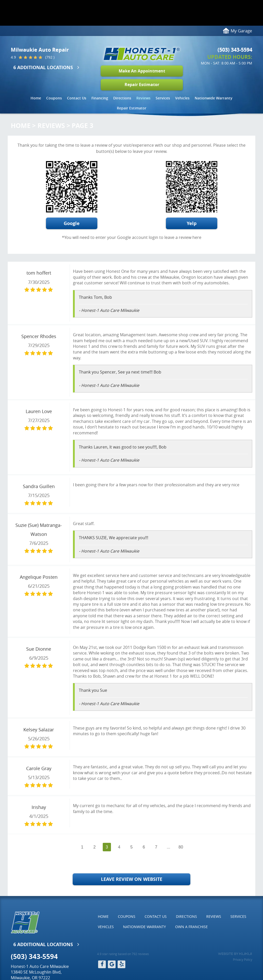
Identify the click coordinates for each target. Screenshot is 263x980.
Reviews (143, 98)
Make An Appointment (142, 71)
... (168, 847)
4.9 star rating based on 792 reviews (123, 954)
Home (36, 98)
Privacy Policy (243, 959)
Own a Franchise (191, 927)
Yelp (192, 223)
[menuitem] (36, 98)
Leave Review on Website (132, 879)
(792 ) (50, 57)
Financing (100, 98)
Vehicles (182, 98)
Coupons (54, 98)
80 (181, 847)
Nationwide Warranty (214, 98)
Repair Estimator (142, 85)
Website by (235, 954)
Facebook (102, 964)
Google (72, 223)
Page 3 (82, 125)
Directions (122, 98)
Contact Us (77, 98)
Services (163, 98)
